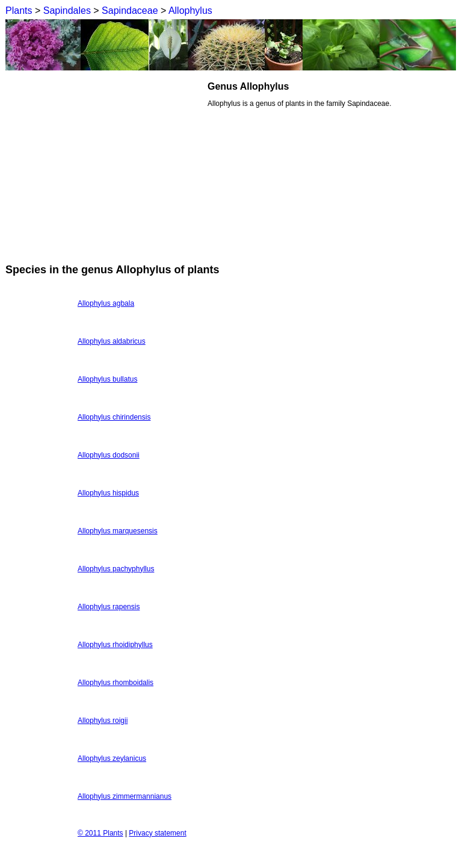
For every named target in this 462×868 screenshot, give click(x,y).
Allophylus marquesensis (118, 531)
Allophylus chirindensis (114, 417)
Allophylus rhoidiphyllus (115, 645)
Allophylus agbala (106, 303)
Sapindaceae (130, 11)
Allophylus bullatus (107, 379)
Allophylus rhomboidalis (115, 683)
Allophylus (190, 11)
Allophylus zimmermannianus (125, 796)
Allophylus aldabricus (112, 341)
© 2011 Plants (100, 833)
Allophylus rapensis (109, 607)
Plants (19, 11)
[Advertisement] (106, 165)
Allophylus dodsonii (109, 455)
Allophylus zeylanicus (112, 758)
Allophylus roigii (103, 721)
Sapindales (67, 11)
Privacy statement (157, 833)
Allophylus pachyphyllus (116, 569)
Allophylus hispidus (108, 493)
